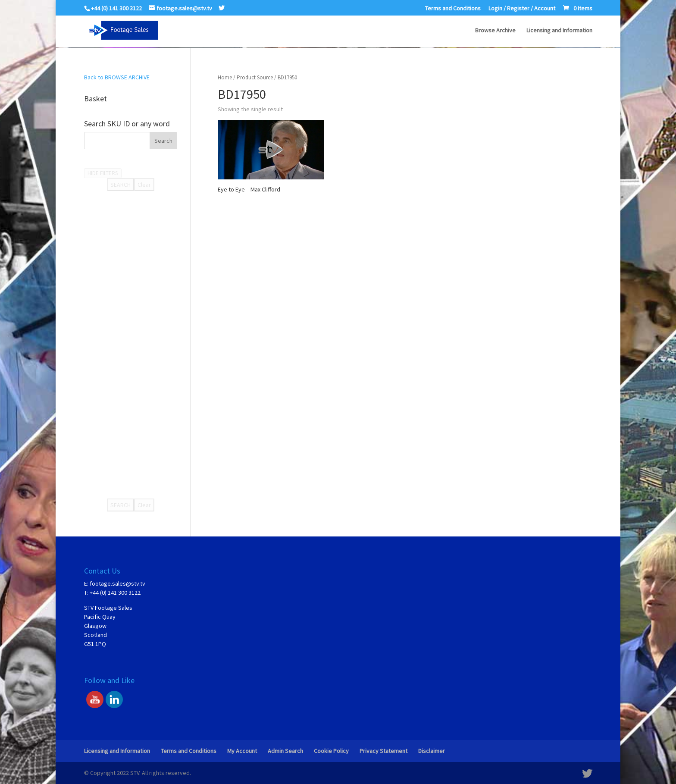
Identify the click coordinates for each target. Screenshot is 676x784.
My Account (242, 751)
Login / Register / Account (522, 9)
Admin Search (285, 751)
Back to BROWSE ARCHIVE (117, 77)
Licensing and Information (559, 31)
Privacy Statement (383, 751)
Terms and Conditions (453, 9)
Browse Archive (495, 31)
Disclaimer (432, 751)
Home (225, 77)
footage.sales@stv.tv (117, 583)
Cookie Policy (331, 751)
